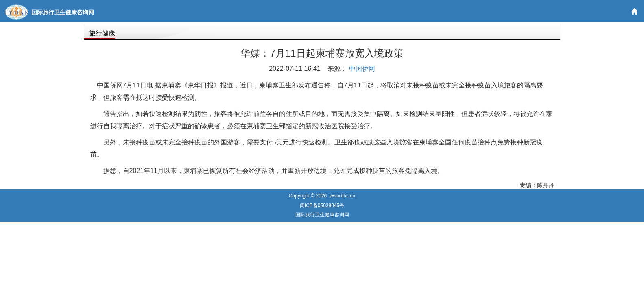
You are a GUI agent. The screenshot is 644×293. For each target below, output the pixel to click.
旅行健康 (102, 33)
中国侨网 (362, 69)
